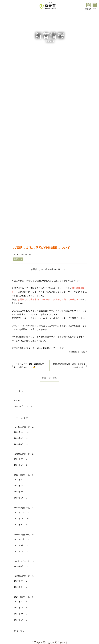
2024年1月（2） (21, 465)
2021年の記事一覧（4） (24, 535)
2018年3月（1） (21, 587)
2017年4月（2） (21, 608)
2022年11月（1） (22, 512)
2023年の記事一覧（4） (24, 475)
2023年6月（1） (21, 486)
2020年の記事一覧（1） (24, 561)
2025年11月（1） (22, 432)
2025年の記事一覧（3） (24, 427)
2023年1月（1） (21, 498)
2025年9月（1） (21, 438)
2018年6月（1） (21, 581)
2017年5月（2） (21, 602)
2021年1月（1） (21, 551)
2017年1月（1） (21, 620)
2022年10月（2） (22, 519)
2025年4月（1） (21, 444)
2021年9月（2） (21, 545)
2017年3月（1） (21, 614)
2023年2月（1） (21, 492)
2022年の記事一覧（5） (24, 508)
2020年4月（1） (21, 566)
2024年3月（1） (21, 459)
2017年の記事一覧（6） (24, 597)
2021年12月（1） (22, 539)
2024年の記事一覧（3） (24, 454)
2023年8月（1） (21, 480)
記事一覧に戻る (49, 378)
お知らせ (17, 400)
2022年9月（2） (21, 525)
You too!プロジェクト (23, 406)
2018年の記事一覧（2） (24, 576)
